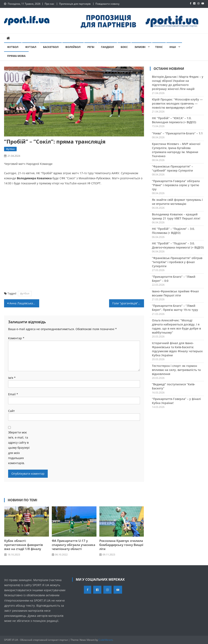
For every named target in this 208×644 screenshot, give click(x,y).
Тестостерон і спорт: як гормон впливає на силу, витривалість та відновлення (176, 370)
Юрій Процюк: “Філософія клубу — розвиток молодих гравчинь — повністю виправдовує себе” (177, 103)
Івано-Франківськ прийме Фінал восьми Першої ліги (175, 293)
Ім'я (12, 378)
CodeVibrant (106, 640)
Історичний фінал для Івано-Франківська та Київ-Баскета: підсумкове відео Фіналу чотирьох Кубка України (177, 349)
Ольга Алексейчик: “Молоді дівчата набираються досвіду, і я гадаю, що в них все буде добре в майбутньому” (176, 326)
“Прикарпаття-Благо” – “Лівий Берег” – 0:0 (174, 279)
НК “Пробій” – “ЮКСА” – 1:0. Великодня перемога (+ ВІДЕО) (174, 120)
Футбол (13, 47)
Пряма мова (16, 56)
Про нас (49, 4)
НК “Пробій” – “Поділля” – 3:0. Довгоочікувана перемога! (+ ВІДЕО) (178, 245)
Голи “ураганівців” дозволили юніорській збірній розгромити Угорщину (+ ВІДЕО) (128, 303)
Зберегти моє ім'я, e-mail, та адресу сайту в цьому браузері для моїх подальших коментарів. (19, 448)
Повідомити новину (107, 4)
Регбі (91, 47)
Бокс (124, 47)
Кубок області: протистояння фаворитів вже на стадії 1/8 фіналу (24, 545)
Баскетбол (51, 47)
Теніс (159, 47)
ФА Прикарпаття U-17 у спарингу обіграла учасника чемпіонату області (74, 545)
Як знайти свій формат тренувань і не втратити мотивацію (177, 202)
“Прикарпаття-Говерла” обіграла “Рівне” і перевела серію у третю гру (176, 185)
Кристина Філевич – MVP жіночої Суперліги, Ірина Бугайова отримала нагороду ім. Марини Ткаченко (176, 150)
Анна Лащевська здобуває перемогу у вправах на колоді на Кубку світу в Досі (24, 303)
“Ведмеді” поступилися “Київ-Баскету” (174, 386)
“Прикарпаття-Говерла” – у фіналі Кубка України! (176, 401)
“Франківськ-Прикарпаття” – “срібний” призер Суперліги (172, 168)
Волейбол (73, 47)
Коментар (16, 338)
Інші (173, 47)
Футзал (31, 47)
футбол (25, 293)
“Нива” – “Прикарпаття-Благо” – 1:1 (177, 133)
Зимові (140, 47)
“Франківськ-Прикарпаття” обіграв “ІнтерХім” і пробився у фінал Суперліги (177, 262)
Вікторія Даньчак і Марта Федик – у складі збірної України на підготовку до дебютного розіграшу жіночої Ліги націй (178, 83)
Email (13, 394)
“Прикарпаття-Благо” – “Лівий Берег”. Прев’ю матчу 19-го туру (175, 308)
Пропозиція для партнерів (75, 4)
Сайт (11, 411)
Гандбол (107, 47)
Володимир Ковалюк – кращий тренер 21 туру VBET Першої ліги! (176, 216)
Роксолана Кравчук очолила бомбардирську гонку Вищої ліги (121, 545)
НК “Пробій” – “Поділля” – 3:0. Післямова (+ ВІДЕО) (173, 231)
